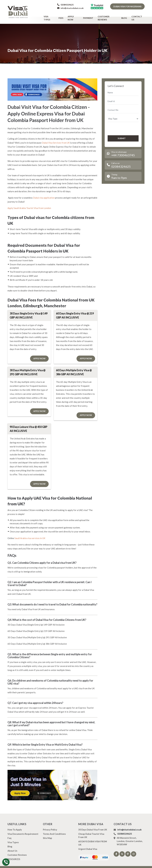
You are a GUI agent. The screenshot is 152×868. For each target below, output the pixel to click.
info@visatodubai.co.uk (70, 8)
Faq (9, 834)
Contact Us (138, 16)
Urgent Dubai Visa (88, 845)
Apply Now (76, 16)
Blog (125, 16)
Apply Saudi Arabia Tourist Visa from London (29, 204)
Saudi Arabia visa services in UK (30, 534)
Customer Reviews (109, 16)
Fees (65, 16)
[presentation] (123, 124)
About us (12, 847)
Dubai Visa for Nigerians (127, 6)
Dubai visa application (44, 193)
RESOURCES (14, 855)
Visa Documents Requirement (23, 830)
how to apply (15, 826)
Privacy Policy (50, 826)
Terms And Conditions (54, 830)
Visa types (54, 16)
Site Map (47, 834)
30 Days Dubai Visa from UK (93, 826)
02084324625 (65, 5)
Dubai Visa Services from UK (56, 138)
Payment (90, 16)
